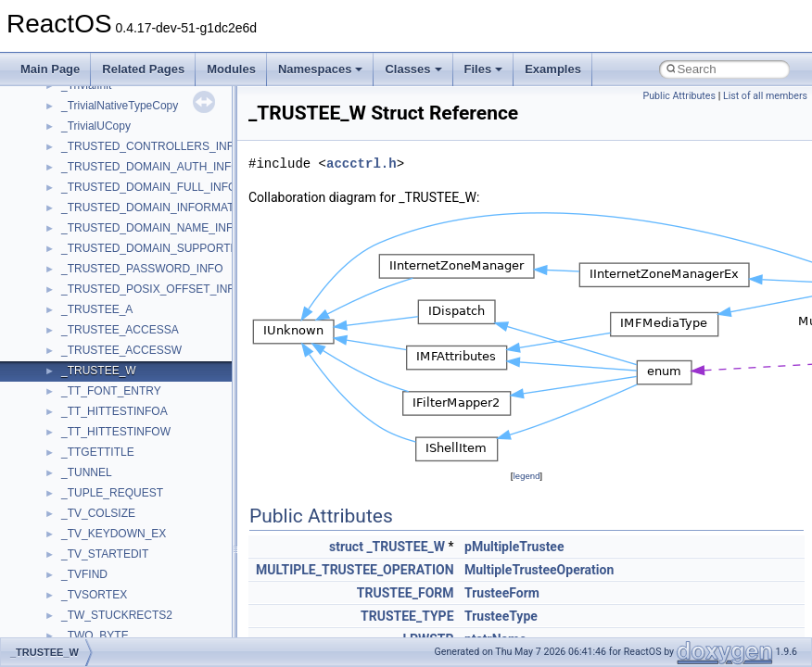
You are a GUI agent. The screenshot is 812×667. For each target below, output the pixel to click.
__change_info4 (101, 432)
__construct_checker (113, 554)
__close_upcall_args (112, 513)
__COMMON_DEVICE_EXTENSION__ (159, 534)
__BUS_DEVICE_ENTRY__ (131, 309)
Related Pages (143, 69)
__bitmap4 (87, 187)
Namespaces (321, 69)
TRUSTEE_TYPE (407, 616)
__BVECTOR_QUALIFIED (127, 350)
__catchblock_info (106, 391)
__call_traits (91, 371)
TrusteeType (501, 616)
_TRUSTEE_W (406, 547)
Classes (413, 69)
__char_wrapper (101, 472)
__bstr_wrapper (100, 289)
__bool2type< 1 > (104, 248)
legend (526, 476)
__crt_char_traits (102, 615)
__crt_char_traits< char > (123, 636)
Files (484, 69)
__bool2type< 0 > (104, 228)
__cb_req (84, 411)
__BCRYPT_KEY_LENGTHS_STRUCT (159, 167)
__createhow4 (96, 574)
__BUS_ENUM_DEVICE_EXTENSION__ (164, 330)
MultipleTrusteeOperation (539, 570)
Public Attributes (679, 96)
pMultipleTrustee (514, 547)
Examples (553, 69)
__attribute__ (94, 106)
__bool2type (91, 208)
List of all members (765, 96)
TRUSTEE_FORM (406, 593)
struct (346, 547)
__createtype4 (96, 595)
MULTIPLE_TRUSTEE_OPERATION (355, 570)
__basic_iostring (101, 146)
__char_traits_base (108, 452)
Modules (231, 69)
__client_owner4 (101, 493)
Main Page (50, 69)
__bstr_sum (90, 269)
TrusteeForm (502, 593)
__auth (78, 126)
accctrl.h (362, 164)
